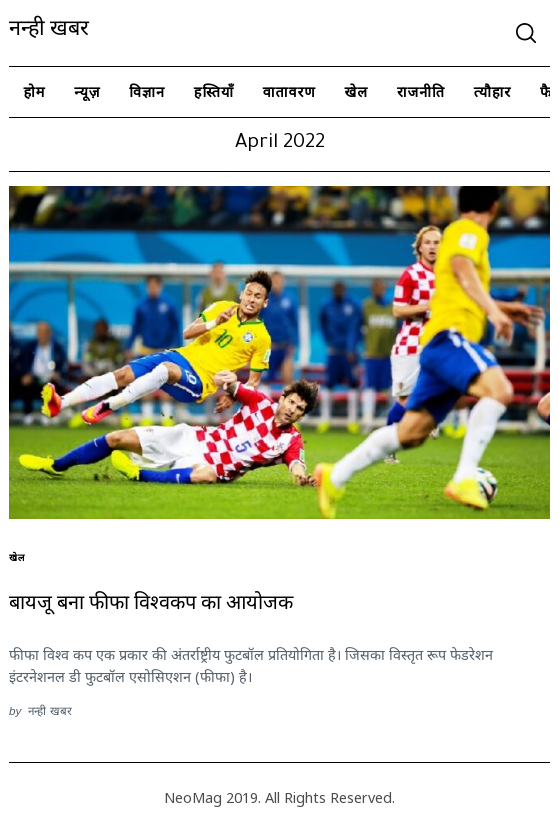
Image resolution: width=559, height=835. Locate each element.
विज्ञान (147, 91)
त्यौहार (493, 91)
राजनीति (421, 91)
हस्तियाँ (214, 91)
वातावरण (289, 91)
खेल (357, 91)
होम (34, 91)
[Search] (526, 33)
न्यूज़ (87, 91)
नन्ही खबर (49, 32)
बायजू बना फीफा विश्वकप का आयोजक (151, 606)
